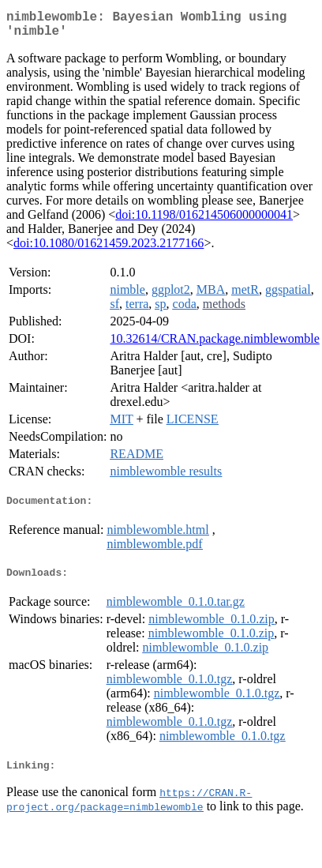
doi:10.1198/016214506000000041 (204, 221)
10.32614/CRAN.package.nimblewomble (214, 345)
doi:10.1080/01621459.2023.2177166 (109, 249)
